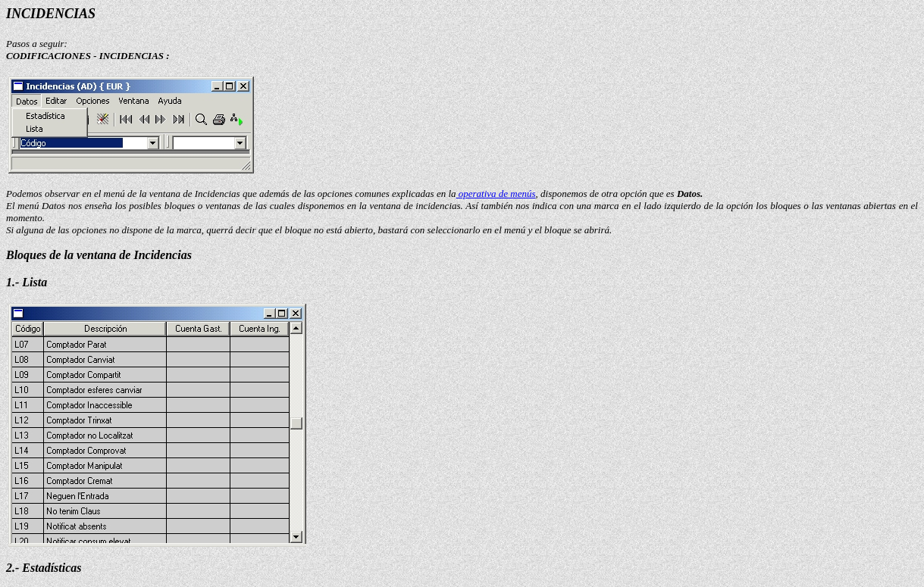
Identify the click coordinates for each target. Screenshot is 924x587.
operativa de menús (496, 194)
